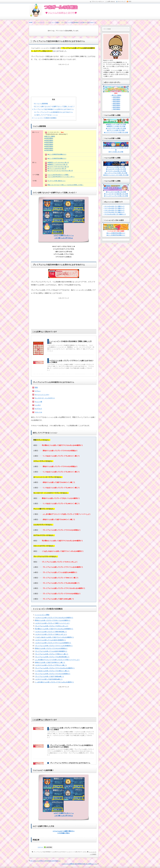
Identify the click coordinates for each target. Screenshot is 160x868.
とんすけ (38, 405)
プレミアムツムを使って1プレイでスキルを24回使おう (53, 674)
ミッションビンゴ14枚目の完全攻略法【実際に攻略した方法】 (70, 342)
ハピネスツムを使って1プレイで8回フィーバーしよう (52, 623)
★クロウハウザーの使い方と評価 (116, 128)
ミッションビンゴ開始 (42, 615)
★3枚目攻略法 (49, 142)
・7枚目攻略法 (116, 109)
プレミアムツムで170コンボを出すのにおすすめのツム (70, 763)
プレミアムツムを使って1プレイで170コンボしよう (52, 626)
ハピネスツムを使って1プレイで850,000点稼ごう (51, 632)
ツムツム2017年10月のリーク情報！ (58, 175)
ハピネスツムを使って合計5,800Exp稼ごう (49, 679)
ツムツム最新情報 (41, 104)
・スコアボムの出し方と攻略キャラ (114, 212)
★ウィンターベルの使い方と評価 (116, 192)
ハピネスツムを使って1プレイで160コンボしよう (51, 634)
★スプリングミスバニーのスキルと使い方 (60, 171)
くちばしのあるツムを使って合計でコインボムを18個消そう (54, 637)
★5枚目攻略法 (49, 146)
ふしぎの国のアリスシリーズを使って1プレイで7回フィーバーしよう (57, 660)
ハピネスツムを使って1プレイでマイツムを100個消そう (53, 643)
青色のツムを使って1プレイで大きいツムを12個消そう (53, 620)
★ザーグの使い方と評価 (116, 152)
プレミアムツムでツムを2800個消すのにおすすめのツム (54, 112)
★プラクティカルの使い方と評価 (116, 171)
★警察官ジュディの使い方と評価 (116, 124)
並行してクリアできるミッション (46, 115)
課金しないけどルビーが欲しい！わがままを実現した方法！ (65, 185)
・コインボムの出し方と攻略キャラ (114, 208)
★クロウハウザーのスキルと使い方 (58, 167)
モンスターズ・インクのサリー (45, 398)
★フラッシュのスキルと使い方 (57, 169)
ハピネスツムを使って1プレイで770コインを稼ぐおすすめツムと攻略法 (71, 361)
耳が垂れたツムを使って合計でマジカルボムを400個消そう (54, 629)
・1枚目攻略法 (116, 97)
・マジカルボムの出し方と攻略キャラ (114, 214)
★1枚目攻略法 (49, 138)
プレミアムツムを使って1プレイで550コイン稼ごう (52, 654)
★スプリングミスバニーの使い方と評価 (116, 132)
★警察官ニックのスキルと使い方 (57, 165)
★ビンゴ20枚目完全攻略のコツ (57, 154)
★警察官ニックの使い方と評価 (116, 126)
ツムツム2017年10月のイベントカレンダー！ (61, 177)
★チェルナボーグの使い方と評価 (116, 169)
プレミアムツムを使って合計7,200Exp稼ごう (49, 676)
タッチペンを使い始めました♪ (57, 181)
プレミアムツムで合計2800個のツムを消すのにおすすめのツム (53, 109)
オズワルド (38, 409)
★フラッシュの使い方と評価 (116, 130)
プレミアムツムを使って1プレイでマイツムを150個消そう (54, 646)
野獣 (36, 387)
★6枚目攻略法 (49, 148)
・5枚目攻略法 (116, 105)
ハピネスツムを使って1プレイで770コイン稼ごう (51, 665)
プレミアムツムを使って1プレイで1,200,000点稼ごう (52, 657)
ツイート (40, 847)
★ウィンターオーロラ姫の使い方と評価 (116, 194)
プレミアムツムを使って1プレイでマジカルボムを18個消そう (55, 668)
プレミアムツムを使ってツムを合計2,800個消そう (51, 651)
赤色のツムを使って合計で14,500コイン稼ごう (50, 662)
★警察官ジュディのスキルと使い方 (58, 162)
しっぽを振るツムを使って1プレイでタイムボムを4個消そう (54, 682)
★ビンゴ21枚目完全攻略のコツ (57, 158)
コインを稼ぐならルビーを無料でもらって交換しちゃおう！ (55, 106)
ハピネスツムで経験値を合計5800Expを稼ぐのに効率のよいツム (79, 864)
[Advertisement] (64, 78)
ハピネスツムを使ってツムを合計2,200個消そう (50, 640)
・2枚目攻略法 (116, 99)
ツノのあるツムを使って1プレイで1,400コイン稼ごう (52, 671)
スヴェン (38, 391)
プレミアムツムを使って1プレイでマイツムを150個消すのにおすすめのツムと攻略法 (71, 746)
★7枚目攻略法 (49, 150)
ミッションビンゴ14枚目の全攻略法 (44, 118)
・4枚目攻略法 (116, 103)
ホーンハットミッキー (42, 395)
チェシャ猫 (38, 402)
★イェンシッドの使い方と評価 (116, 167)
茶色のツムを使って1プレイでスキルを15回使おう (51, 648)
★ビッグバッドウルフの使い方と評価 (116, 173)
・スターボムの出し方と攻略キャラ (114, 210)
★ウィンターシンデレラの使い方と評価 (116, 196)
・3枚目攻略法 (116, 101)
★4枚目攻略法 (49, 144)
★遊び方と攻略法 (50, 136)
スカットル (38, 412)
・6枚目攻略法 (116, 107)
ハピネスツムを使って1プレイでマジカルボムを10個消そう (54, 618)
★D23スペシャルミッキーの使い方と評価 (116, 175)
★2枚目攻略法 (49, 140)
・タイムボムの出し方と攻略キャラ (114, 206)
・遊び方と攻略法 (116, 95)
